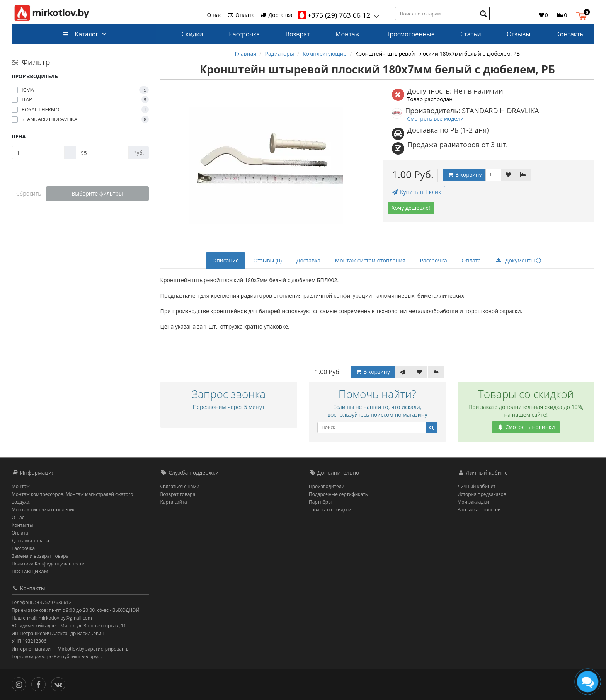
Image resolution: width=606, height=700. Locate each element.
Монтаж (347, 34)
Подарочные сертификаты (339, 494)
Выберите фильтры (97, 193)
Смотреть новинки (526, 427)
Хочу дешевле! (411, 208)
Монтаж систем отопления (370, 260)
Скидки (192, 34)
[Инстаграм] (21, 684)
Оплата (241, 15)
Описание (226, 260)
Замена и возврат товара (40, 556)
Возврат (298, 34)
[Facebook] (40, 684)
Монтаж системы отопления (44, 510)
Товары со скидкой (330, 510)
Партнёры (320, 502)
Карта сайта (174, 502)
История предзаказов (482, 494)
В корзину (464, 175)
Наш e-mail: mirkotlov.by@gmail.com (52, 618)
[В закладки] (508, 175)
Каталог (81, 34)
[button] (583, 15)
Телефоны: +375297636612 (42, 602)
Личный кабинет (477, 486)
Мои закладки (473, 502)
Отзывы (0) (268, 260)
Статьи (471, 34)
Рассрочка (244, 34)
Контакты (570, 34)
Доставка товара (30, 541)
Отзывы (518, 34)
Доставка (276, 15)
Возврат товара (178, 494)
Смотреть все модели (435, 118)
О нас (214, 15)
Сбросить (29, 193)
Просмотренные (410, 34)
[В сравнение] (523, 175)
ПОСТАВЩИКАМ (30, 571)
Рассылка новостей (479, 510)
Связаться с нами (180, 486)
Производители (327, 486)
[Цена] (38, 153)
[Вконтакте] (60, 684)
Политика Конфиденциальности (48, 564)
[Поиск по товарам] (484, 14)
